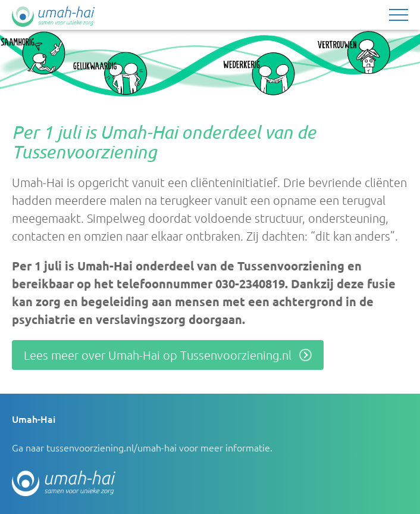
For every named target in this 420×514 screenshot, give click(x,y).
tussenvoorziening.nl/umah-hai (112, 447)
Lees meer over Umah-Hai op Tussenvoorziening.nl (158, 355)
